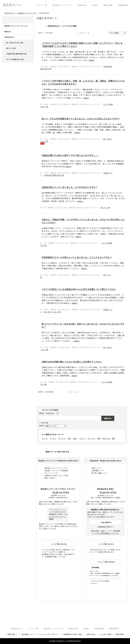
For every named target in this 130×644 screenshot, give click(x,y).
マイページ (62, 438)
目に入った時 (11, 48)
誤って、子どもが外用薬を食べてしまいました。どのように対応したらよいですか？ (81, 119)
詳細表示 (92, 60)
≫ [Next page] (77, 392)
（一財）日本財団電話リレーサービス (105, 533)
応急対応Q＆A (9, 37)
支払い (75, 438)
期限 (99, 438)
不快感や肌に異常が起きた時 (16, 54)
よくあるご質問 (106, 634)
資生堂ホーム (12, 5)
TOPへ (125, 634)
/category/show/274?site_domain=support (32, 38)
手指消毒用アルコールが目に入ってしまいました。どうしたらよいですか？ (77, 257)
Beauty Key (82, 5)
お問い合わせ (91, 634)
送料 (69, 438)
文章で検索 (45, 423)
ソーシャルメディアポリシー (49, 634)
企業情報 (121, 5)
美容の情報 (108, 5)
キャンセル (91, 438)
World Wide (120, 634)
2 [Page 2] (71, 392)
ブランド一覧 (42, 5)
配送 (114, 438)
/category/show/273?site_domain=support (32, 32)
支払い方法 (106, 438)
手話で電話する (106, 522)
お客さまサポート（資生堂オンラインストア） (21, 13)
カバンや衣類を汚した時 (15, 59)
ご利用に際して (12, 634)
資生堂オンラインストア (62, 5)
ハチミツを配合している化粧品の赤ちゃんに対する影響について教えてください (79, 289)
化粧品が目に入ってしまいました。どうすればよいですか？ (70, 187)
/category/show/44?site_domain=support (32, 27)
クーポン (53, 438)
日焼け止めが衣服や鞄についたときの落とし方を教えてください (72, 362)
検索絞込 (42, 426)
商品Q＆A (8, 31)
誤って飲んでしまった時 (15, 43)
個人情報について (28, 634)
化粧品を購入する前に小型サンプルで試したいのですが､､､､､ (70, 155)
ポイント (45, 438)
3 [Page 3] (73, 392)
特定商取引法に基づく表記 (73, 634)
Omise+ (95, 5)
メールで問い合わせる (59, 544)
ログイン (83, 438)
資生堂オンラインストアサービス (16, 26)
